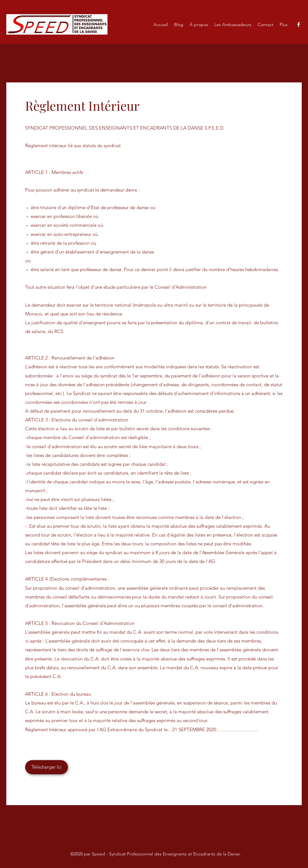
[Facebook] (299, 25)
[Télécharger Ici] (47, 767)
